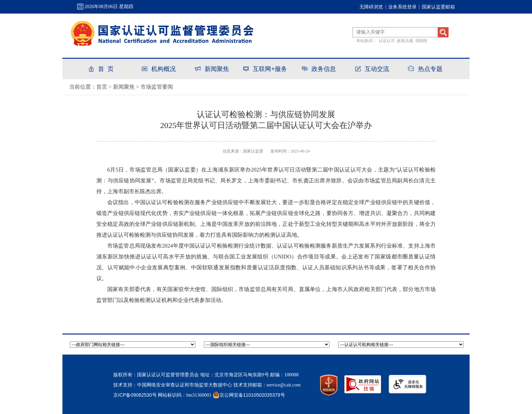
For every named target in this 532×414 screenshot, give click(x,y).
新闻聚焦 (124, 87)
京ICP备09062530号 (135, 395)
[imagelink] (407, 384)
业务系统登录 (402, 7)
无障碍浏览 (371, 7)
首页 (102, 87)
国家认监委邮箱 (438, 7)
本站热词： (366, 41)
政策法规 (405, 41)
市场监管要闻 (157, 87)
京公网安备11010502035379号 (249, 395)
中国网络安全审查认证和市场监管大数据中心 (185, 385)
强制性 (421, 41)
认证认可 (387, 41)
